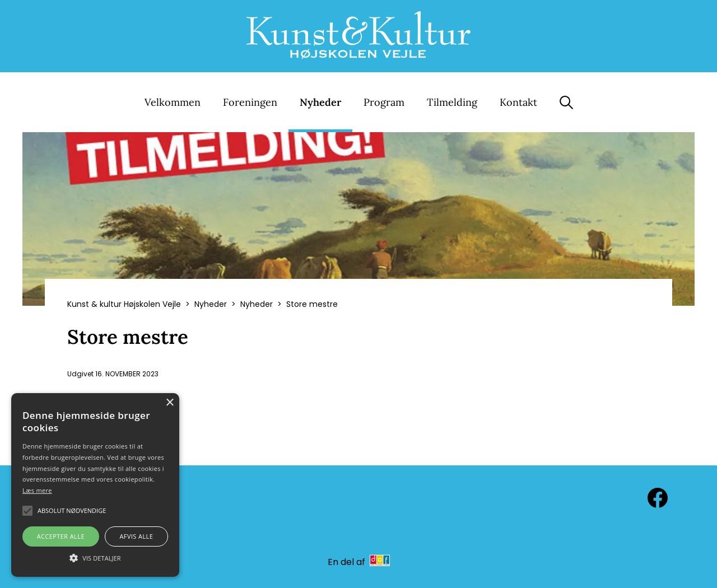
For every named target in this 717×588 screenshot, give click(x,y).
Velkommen (173, 102)
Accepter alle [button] (61, 536)
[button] (95, 557)
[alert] (95, 485)
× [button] (169, 403)
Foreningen (250, 102)
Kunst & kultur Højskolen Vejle (124, 304)
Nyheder (320, 102)
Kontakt (518, 102)
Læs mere (37, 490)
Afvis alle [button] (136, 536)
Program (384, 102)
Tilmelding (452, 102)
